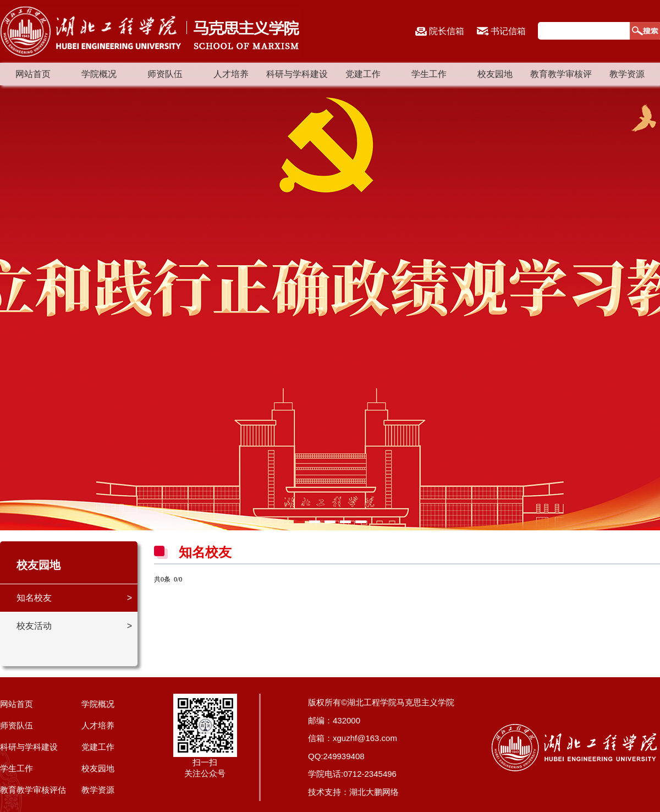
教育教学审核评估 (33, 790)
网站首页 (33, 74)
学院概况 (99, 74)
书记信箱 (508, 31)
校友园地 (495, 74)
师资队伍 (165, 74)
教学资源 (627, 74)
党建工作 (363, 74)
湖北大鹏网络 (374, 792)
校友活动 (34, 626)
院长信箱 (447, 31)
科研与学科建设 (297, 74)
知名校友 (34, 598)
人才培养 (231, 74)
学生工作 (429, 74)
